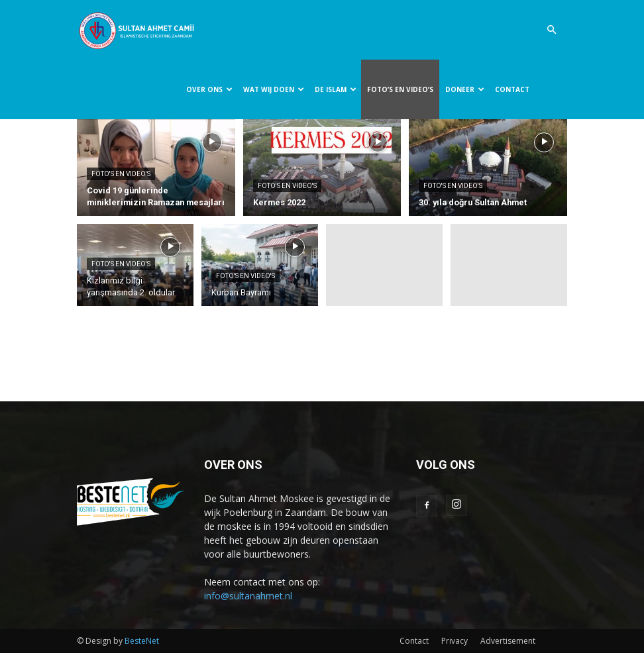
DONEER (465, 89)
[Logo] (136, 30)
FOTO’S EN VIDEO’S (400, 89)
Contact (414, 641)
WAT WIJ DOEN (274, 89)
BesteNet (142, 641)
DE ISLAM (336, 89)
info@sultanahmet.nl (248, 596)
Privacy (455, 641)
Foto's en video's (121, 174)
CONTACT (512, 89)
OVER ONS (209, 89)
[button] (551, 30)
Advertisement (508, 641)
